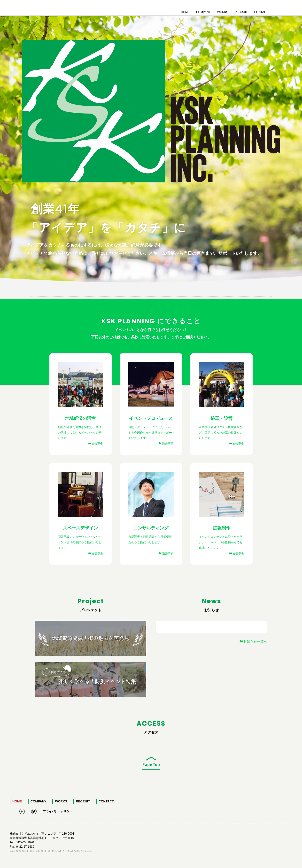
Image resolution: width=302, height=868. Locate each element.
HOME (185, 11)
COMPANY (203, 11)
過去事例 (96, 444)
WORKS (223, 11)
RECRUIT (241, 11)
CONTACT (261, 11)
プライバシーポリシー (58, 811)
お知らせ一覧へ (253, 642)
